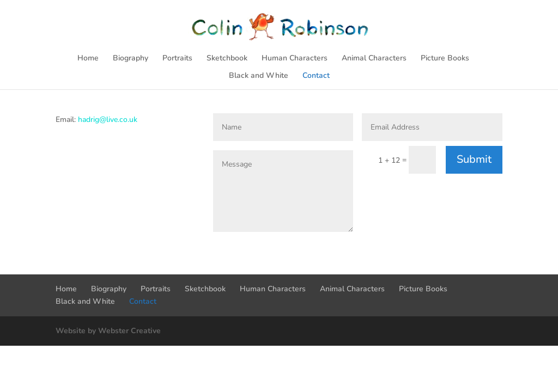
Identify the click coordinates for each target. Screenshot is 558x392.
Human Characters (295, 59)
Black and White (259, 76)
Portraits (177, 59)
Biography (131, 59)
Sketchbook (227, 59)
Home (88, 59)
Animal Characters (374, 59)
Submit (474, 159)
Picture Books (445, 59)
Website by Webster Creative (108, 331)
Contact (316, 76)
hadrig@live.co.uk (108, 120)
